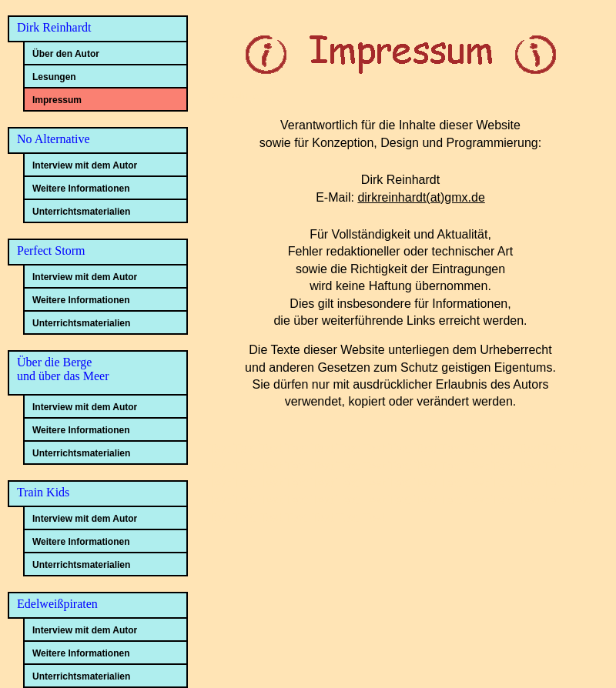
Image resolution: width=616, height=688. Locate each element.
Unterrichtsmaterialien (81, 212)
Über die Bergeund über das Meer (63, 369)
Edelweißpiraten (57, 604)
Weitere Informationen (81, 189)
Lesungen (54, 77)
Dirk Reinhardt (54, 27)
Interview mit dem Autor (85, 165)
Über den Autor (66, 54)
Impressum (57, 100)
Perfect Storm (51, 250)
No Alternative (54, 139)
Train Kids (43, 492)
